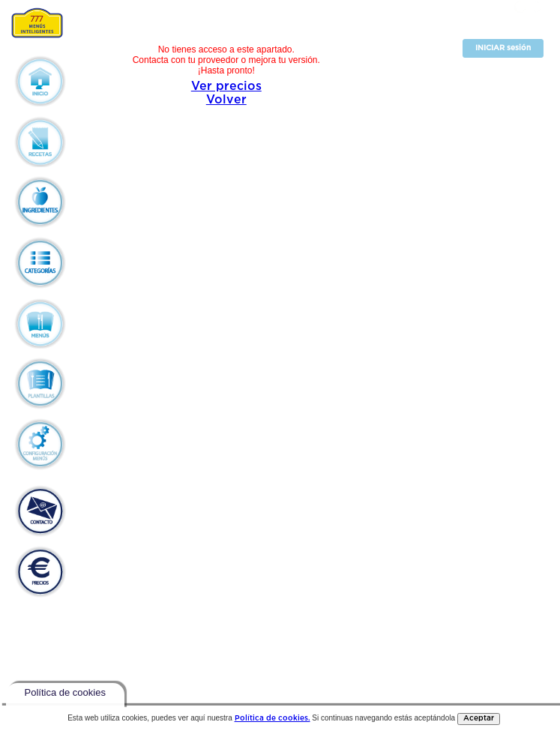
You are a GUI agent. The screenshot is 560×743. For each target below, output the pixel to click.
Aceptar (479, 719)
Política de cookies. (273, 719)
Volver (226, 100)
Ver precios (226, 87)
